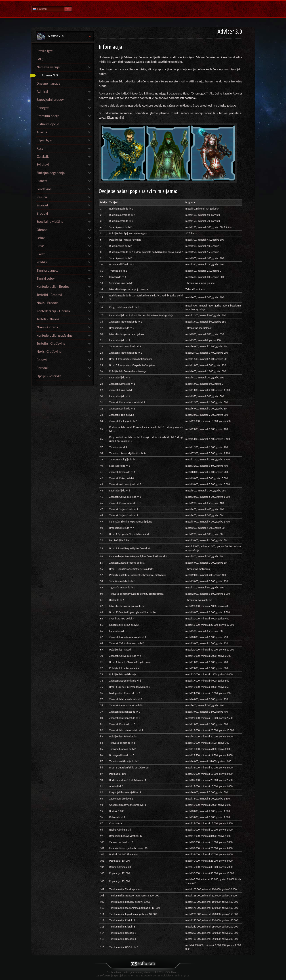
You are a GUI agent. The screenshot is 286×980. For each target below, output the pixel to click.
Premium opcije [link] (48, 116)
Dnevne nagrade (48, 83)
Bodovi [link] (42, 360)
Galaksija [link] (43, 156)
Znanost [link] (42, 205)
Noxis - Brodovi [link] (48, 303)
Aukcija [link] (42, 132)
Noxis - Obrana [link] (47, 327)
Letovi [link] (41, 238)
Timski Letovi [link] (46, 278)
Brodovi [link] (42, 213)
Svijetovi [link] (43, 165)
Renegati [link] (43, 108)
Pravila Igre (45, 51)
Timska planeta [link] (48, 270)
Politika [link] (42, 262)
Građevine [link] (44, 189)
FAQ (40, 59)
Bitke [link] (40, 246)
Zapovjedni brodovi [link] (51, 100)
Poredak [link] (43, 368)
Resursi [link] (42, 197)
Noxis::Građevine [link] (49, 351)
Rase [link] (40, 148)
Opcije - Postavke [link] (49, 376)
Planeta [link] (42, 181)
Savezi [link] (41, 254)
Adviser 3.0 (50, 75)
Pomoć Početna (143, 9)
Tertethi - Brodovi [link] (49, 295)
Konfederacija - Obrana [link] (53, 311)
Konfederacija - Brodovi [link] (54, 286)
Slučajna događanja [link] (51, 173)
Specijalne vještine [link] (50, 221)
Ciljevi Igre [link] (44, 140)
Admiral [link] (42, 91)
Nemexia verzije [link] (48, 67)
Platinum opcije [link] (48, 124)
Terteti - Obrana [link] (48, 319)
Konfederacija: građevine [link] (55, 335)
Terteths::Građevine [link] (51, 343)
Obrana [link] (42, 230)
